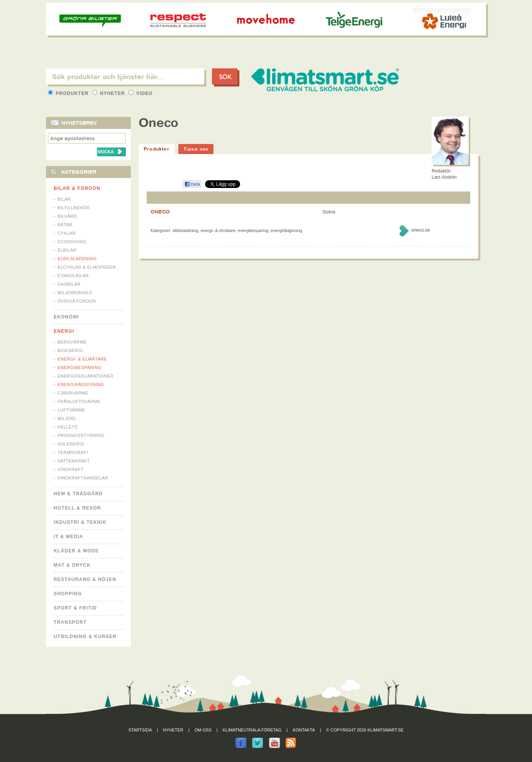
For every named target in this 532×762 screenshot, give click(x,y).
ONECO (160, 212)
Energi (64, 331)
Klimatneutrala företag (252, 730)
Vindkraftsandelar (83, 478)
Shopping (68, 594)
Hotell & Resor (77, 508)
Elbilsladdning (77, 259)
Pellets (68, 427)
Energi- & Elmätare (82, 359)
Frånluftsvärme (79, 401)
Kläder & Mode (76, 551)
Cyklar (67, 233)
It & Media (69, 537)
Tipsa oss (196, 149)
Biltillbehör (74, 208)
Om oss (203, 730)
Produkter (69, 93)
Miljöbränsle (75, 293)
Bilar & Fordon (77, 188)
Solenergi (71, 444)
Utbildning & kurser (85, 637)
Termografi (73, 452)
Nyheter (109, 93)
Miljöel (67, 418)
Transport (70, 622)
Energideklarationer (86, 376)
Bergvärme (72, 342)
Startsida (140, 730)
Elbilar (67, 250)
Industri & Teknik (80, 522)
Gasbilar (69, 284)
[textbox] (125, 76)
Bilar (64, 199)
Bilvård (67, 216)
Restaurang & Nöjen (85, 579)
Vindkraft (70, 469)
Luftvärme (71, 410)
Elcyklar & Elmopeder (87, 267)
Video (141, 93)
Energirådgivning (81, 384)
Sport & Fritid (75, 608)
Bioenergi (70, 351)
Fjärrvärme (73, 393)
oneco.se (421, 230)
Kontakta (304, 730)
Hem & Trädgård (78, 494)
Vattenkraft (74, 461)
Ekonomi (66, 317)
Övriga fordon (77, 301)
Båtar (65, 225)
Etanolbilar (73, 276)
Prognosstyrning (81, 435)
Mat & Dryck (72, 565)
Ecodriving (72, 242)
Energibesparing (80, 367)
